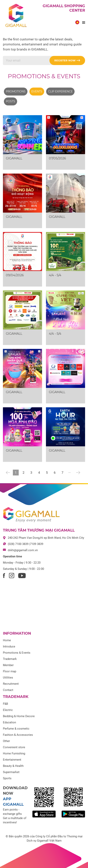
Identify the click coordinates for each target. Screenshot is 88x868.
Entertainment (12, 760)
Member (8, 665)
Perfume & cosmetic (16, 729)
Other (6, 741)
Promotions (16, 91)
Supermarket (11, 772)
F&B (5, 704)
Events (37, 91)
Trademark (10, 659)
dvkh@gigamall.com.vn (23, 550)
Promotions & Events (44, 76)
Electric (8, 710)
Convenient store (14, 747)
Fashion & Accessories (18, 735)
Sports (7, 778)
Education (9, 722)
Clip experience (60, 91)
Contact (8, 690)
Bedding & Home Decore (19, 716)
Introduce (9, 646)
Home (7, 640)
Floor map (10, 671)
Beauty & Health (13, 766)
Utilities (8, 678)
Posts (11, 101)
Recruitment (11, 684)
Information (17, 633)
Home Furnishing (14, 753)
